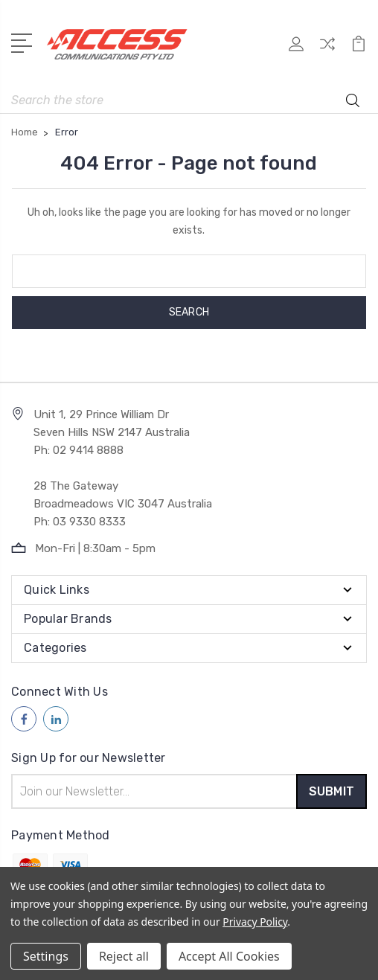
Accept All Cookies (229, 956)
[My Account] (296, 49)
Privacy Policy (255, 922)
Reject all (124, 956)
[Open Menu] (24, 42)
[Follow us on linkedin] (56, 719)
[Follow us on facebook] (24, 719)
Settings (46, 956)
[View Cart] (359, 49)
